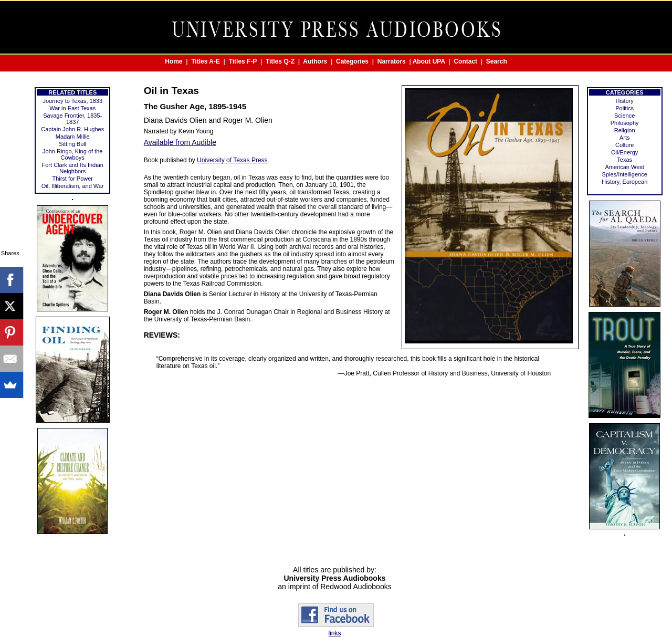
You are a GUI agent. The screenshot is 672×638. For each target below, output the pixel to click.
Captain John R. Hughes (72, 129)
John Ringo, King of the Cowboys (72, 154)
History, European (624, 182)
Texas (624, 160)
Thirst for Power (72, 179)
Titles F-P (243, 61)
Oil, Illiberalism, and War (73, 186)
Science (624, 116)
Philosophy (625, 123)
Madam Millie (73, 137)
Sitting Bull (72, 144)
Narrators (392, 61)
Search (497, 61)
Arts (625, 138)
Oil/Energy (624, 152)
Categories (352, 61)
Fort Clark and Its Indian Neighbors (73, 168)
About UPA (429, 61)
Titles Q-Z (280, 61)
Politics (624, 108)
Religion (625, 130)
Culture (624, 145)
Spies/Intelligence (625, 174)
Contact (465, 61)
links (334, 633)
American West (625, 167)
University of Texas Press (232, 160)
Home (174, 61)
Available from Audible (180, 142)
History (625, 101)
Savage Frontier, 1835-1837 (72, 119)
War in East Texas (72, 108)
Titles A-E (206, 61)
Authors (315, 61)
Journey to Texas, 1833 (72, 101)
